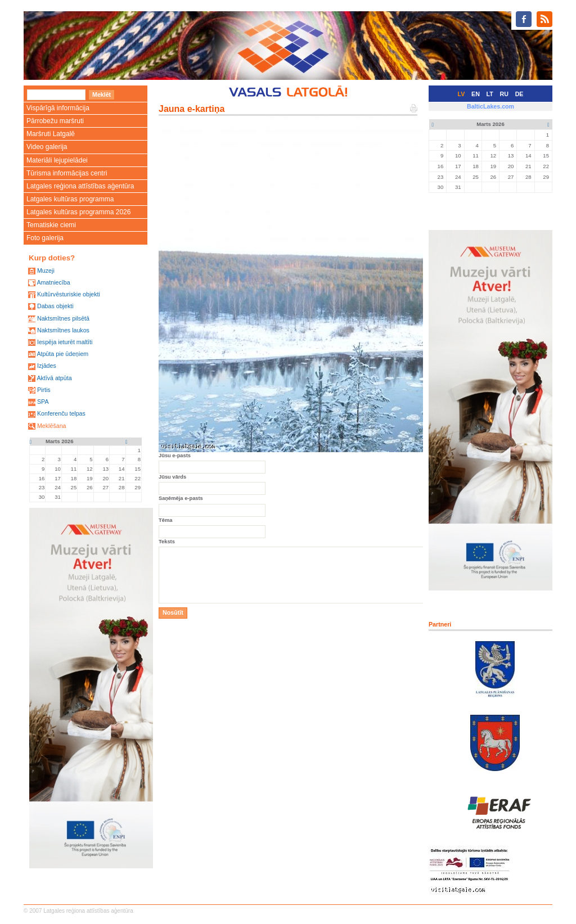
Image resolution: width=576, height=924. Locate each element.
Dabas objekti (55, 306)
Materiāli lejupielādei (57, 160)
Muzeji (46, 271)
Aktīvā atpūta (54, 378)
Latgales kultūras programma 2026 (78, 212)
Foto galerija (45, 238)
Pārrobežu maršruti (55, 121)
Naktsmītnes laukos (63, 330)
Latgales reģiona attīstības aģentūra (80, 186)
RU (504, 94)
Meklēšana (52, 426)
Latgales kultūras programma (70, 199)
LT (490, 94)
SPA (43, 402)
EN (476, 94)
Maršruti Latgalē (51, 134)
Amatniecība (53, 282)
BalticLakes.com (490, 106)
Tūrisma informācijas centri (67, 173)
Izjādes (47, 366)
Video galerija (47, 147)
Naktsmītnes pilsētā (63, 318)
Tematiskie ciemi (51, 225)
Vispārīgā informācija (58, 108)
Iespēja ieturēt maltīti (65, 342)
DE (519, 94)
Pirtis (44, 390)
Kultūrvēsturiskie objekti (69, 294)
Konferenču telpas (61, 413)
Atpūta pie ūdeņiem (62, 354)
